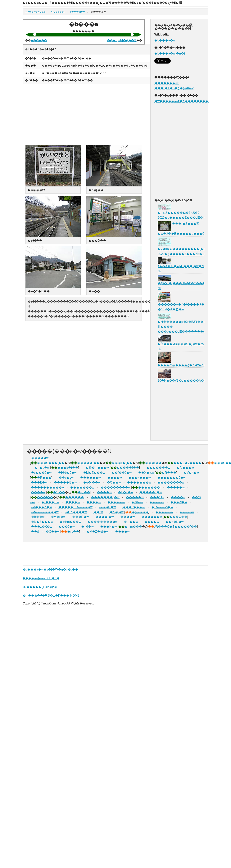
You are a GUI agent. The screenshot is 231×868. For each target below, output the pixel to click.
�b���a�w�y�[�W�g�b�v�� (50, 569)
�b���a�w (165, 40)
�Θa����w (76, 512)
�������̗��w (103, 522)
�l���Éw (50, 502)
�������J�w (171, 478)
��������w (171, 482)
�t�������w (45, 512)
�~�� (59, 492)
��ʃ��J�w (122, 473)
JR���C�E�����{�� (176, 527)
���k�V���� (188, 463)
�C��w (53, 532)
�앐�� (84, 492)
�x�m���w (70, 522)
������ (39, 40)
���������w (115, 487)
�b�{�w (116, 512)
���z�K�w (42, 527)
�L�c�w (125, 492)
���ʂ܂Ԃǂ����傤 (122, 40)
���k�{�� (122, 463)
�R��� (169, 473)
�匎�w (138, 502)
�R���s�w (162, 507)
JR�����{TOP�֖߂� (40, 587)
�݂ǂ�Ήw (87, 527)
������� (149, 487)
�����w (40, 458)
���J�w (67, 527)
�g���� (140, 512)
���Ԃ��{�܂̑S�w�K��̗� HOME (51, 596)
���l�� (45, 497)
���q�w (179, 502)
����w (115, 478)
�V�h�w (191, 473)
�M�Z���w (94, 473)
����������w (48, 487)
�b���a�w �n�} (170, 53)
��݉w (35, 532)
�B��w (38, 517)
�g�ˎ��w (92, 482)
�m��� (133, 527)
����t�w (104, 517)
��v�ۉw (66, 478)
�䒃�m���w (97, 468)
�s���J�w (41, 473)
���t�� (153, 463)
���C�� (179, 517)
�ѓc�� (73, 532)
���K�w (108, 527)
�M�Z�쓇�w (98, 532)
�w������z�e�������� (182, 101)
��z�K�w (174, 522)
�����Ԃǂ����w (75, 507)
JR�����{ (58, 12)
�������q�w (105, 497)
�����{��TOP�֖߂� (41, 578)
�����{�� (77, 12)
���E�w (39, 482)
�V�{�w (58, 517)
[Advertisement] (113, 115)
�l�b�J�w (67, 473)
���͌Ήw (157, 497)
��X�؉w (146, 473)
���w (131, 522)
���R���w (134, 507)
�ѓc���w (185, 468)
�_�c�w (42, 468)
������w (90, 478)
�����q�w (151, 492)
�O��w (114, 482)
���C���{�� (51, 463)
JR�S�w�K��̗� (36, 12)
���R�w (107, 507)
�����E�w (65, 482)
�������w (158, 468)
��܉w (98, 512)
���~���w (140, 478)
